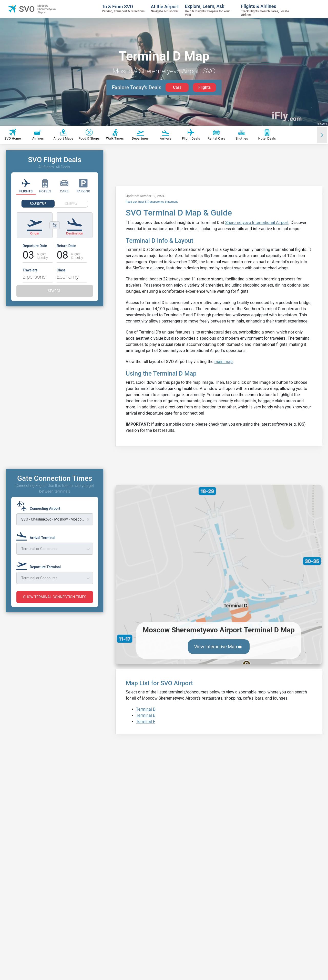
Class (61, 270)
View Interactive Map (219, 647)
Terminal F (146, 722)
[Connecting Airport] (40, 506)
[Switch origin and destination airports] (55, 225)
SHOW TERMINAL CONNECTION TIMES (55, 597)
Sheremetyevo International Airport (257, 223)
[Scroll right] (322, 135)
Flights (205, 87)
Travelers (30, 270)
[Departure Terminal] (40, 565)
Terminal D (146, 709)
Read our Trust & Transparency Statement (152, 202)
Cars (177, 87)
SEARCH (55, 291)
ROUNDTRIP (38, 204)
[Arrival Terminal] (37, 535)
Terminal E (146, 715)
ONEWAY (71, 204)
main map (224, 362)
